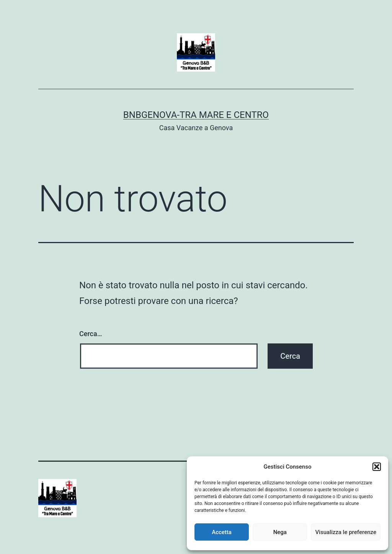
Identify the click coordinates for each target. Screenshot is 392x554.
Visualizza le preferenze (346, 532)
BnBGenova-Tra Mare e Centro (196, 115)
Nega (280, 532)
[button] (377, 467)
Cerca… (91, 334)
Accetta (222, 532)
